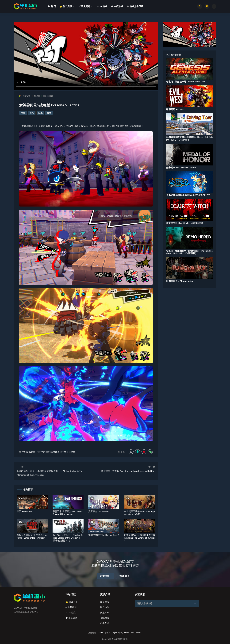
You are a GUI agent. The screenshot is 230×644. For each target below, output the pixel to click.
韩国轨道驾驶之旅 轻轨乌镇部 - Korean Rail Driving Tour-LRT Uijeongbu (190, 138)
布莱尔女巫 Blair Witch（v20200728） (185, 223)
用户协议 (105, 607)
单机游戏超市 (29, 452)
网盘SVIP (105, 612)
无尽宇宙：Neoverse (98, 511)
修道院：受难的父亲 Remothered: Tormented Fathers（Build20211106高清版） (189, 252)
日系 (40, 113)
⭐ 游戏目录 (72, 602)
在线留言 (105, 618)
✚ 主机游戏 (71, 618)
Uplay (120, 633)
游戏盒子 (125, 576)
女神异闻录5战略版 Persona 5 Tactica (57, 452)
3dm (101, 633)
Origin (114, 633)
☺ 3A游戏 (71, 612)
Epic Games (136, 633)
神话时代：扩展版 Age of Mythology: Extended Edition (128, 471)
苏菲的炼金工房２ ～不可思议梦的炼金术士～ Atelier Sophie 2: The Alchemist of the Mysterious (50, 473)
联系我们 (105, 576)
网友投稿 (25, 96)
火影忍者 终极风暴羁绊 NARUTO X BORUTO (188, 195)
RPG (32, 113)
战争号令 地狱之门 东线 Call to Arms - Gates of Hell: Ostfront (32, 536)
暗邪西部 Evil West (175, 109)
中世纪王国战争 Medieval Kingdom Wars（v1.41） (139, 513)
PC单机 (36, 96)
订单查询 (105, 623)
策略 (49, 113)
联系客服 (105, 602)
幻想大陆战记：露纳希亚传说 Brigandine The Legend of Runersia (139, 538)
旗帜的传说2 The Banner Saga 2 (104, 535)
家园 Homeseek (24, 511)
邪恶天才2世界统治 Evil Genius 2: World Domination (67, 513)
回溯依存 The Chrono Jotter (180, 281)
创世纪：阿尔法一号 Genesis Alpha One (186, 82)
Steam (127, 633)
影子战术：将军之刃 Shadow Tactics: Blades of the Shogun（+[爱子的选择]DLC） (68, 538)
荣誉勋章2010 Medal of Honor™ (182, 167)
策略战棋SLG (47, 96)
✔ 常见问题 (71, 607)
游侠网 (107, 633)
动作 (23, 113)
